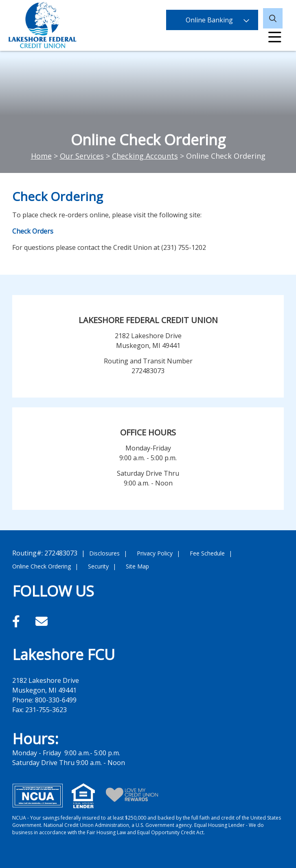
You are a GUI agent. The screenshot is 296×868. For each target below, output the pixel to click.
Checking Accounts (145, 156)
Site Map (137, 566)
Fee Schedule (207, 553)
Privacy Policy (155, 553)
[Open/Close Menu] (275, 39)
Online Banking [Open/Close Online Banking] (213, 18)
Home (41, 156)
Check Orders (33, 231)
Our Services (82, 156)
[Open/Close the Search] (274, 18)
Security (98, 566)
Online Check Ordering (42, 566)
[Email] (42, 621)
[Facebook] (18, 621)
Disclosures (104, 553)
